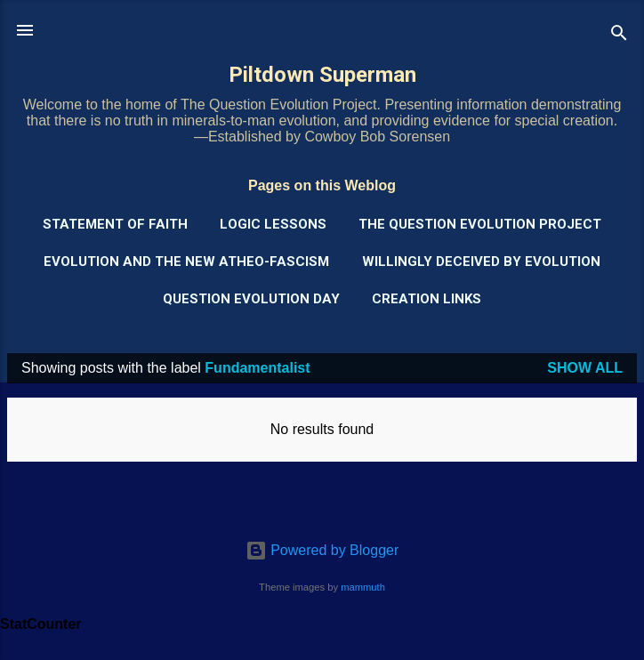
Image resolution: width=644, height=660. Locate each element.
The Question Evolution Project (480, 224)
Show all (585, 368)
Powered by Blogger (322, 550)
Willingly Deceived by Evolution (481, 262)
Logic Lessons (273, 224)
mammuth (363, 587)
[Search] (619, 36)
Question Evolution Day (251, 299)
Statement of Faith (115, 224)
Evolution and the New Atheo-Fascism (186, 262)
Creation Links (427, 299)
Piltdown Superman (322, 75)
